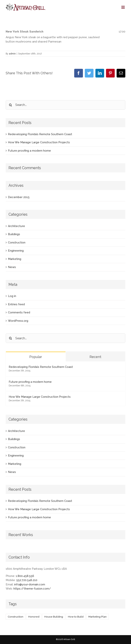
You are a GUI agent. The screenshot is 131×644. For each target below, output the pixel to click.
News (12, 267)
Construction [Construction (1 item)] (16, 617)
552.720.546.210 (27, 580)
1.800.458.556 (25, 576)
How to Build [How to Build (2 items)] (76, 617)
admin (12, 54)
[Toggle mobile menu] (123, 7)
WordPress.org (18, 321)
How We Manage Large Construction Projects (39, 142)
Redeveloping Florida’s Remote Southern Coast (40, 134)
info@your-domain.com (30, 584)
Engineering (16, 251)
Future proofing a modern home (29, 151)
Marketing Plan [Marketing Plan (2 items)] (97, 617)
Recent (95, 357)
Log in (12, 296)
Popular (36, 357)
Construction (17, 243)
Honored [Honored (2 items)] (34, 617)
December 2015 (19, 197)
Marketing (15, 259)
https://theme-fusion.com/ (32, 589)
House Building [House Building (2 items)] (54, 617)
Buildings (14, 234)
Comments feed (19, 312)
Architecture (16, 226)
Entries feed (16, 304)
